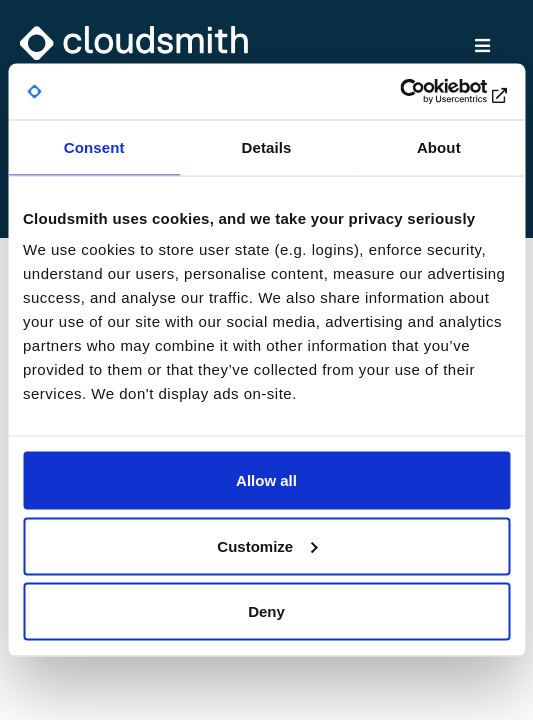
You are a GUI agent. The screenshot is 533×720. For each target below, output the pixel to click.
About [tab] (439, 146)
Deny (266, 611)
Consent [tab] (94, 146)
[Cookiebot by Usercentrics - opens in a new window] (422, 92)
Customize (267, 545)
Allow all (266, 480)
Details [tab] (267, 146)
